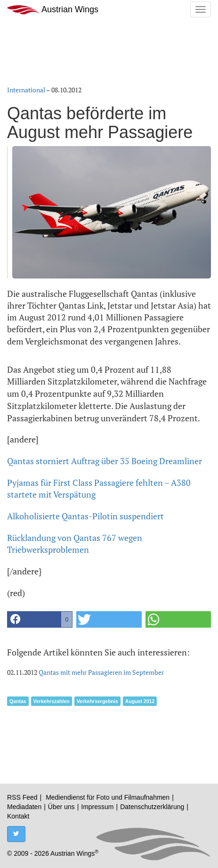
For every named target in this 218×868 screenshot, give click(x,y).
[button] (40, 619)
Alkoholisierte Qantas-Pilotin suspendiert (85, 516)
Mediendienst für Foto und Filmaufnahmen (108, 797)
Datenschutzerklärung (152, 807)
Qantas (18, 701)
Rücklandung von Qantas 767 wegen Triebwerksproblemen (75, 544)
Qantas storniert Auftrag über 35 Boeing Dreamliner (105, 461)
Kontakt (18, 816)
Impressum (97, 807)
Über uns (61, 807)
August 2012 (140, 701)
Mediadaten (24, 807)
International (26, 90)
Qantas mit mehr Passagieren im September (101, 672)
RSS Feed (22, 797)
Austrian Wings (53, 10)
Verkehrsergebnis (97, 701)
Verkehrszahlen (52, 701)
